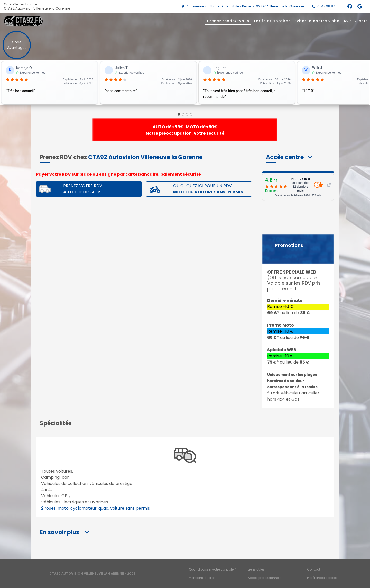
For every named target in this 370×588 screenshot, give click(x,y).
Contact (314, 569)
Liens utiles (256, 569)
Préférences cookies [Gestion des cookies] (322, 578)
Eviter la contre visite (317, 21)
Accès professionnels (265, 578)
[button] (289, 157)
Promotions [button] (289, 245)
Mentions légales (202, 578)
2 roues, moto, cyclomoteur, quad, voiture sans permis (95, 508)
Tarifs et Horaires (272, 21)
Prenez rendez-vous (228, 21)
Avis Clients (356, 21)
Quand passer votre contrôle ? (212, 569)
